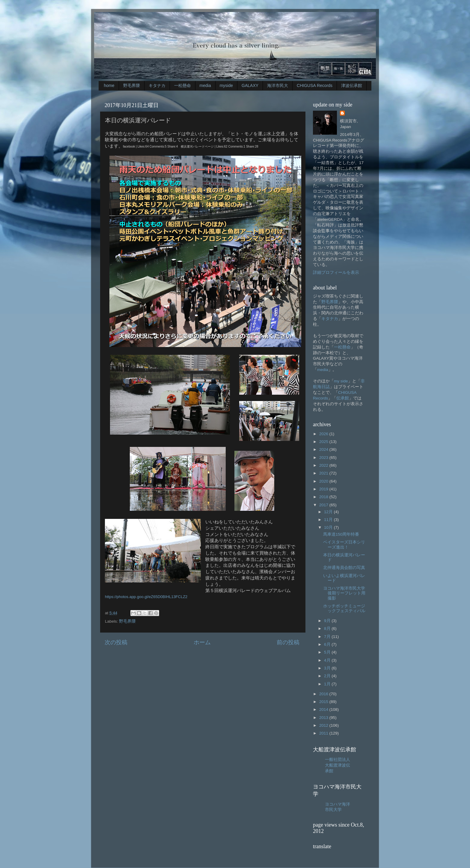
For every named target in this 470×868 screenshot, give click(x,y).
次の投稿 (116, 642)
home (109, 85)
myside (226, 85)
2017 (324, 505)
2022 (324, 465)
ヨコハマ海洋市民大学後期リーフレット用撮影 (344, 593)
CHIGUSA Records (315, 85)
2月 (328, 676)
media (205, 85)
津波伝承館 (352, 85)
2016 (324, 694)
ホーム (202, 642)
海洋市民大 (278, 85)
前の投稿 (288, 642)
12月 (329, 512)
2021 (324, 473)
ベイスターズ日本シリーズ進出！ (344, 545)
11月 (329, 520)
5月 (328, 652)
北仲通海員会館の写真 (344, 568)
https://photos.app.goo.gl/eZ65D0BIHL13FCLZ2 (146, 597)
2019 (324, 489)
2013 (324, 718)
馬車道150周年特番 (341, 534)
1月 (328, 684)
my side (341, 381)
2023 (324, 458)
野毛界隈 (132, 85)
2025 (324, 442)
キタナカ (157, 85)
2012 (324, 725)
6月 (328, 644)
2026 (324, 434)
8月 (328, 629)
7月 (328, 637)
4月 (328, 660)
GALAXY (250, 85)
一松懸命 (183, 85)
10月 (329, 527)
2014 (324, 709)
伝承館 (343, 398)
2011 (324, 733)
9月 (328, 621)
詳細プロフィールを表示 (336, 272)
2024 (324, 449)
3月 (328, 668)
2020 (324, 481)
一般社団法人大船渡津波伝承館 (338, 765)
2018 (324, 497)
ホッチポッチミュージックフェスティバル (344, 608)
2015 (324, 702)
